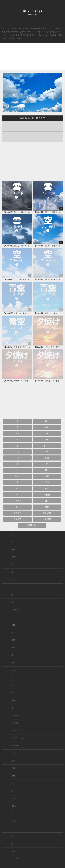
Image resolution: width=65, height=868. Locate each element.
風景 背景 (47, 519)
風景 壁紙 (32, 525)
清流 (17, 489)
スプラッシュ (17, 731)
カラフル (15, 715)
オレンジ (15, 806)
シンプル (15, 723)
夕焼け (47, 427)
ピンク (14, 821)
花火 (17, 458)
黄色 (13, 799)
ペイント (15, 753)
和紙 (13, 640)
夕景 (17, 433)
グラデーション (17, 738)
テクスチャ (16, 610)
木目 (13, 625)
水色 (13, 851)
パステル (15, 859)
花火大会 (17, 501)
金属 (13, 648)
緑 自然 (47, 495)
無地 (13, 776)
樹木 (47, 489)
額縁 (13, 700)
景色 (17, 507)
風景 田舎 (17, 513)
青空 (47, 421)
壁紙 (13, 768)
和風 (47, 458)
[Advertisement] (32, 58)
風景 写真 (17, 519)
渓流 (47, 482)
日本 (47, 501)
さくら (47, 446)
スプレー (15, 746)
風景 (47, 507)
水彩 (13, 663)
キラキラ (15, 670)
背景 (13, 761)
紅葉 (17, 452)
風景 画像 (47, 513)
